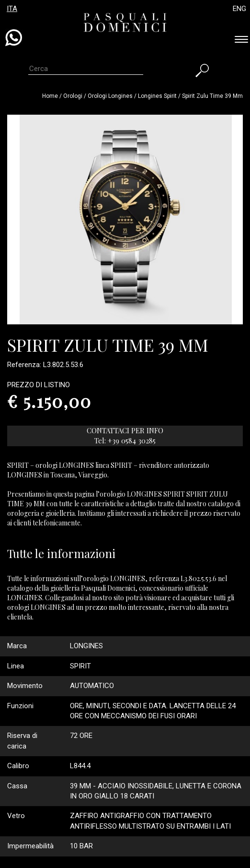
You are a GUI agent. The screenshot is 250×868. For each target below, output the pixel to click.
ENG (239, 9)
